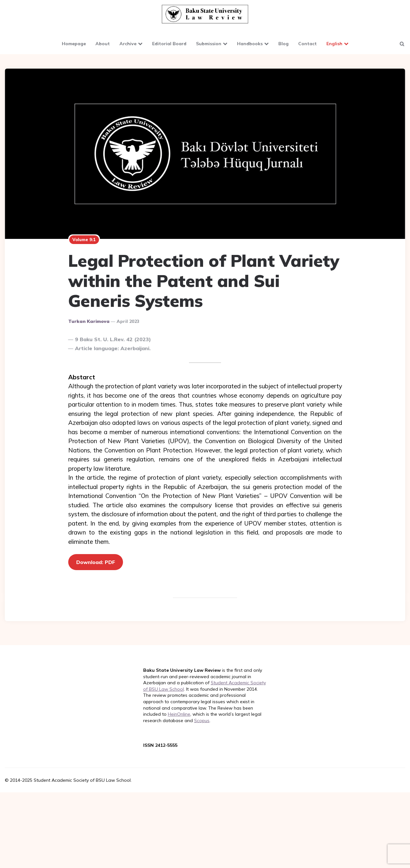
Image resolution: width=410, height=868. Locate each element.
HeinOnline (179, 714)
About (103, 44)
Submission (209, 44)
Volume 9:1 (84, 240)
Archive (128, 44)
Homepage (74, 44)
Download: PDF (96, 562)
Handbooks (250, 44)
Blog (283, 44)
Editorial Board (169, 44)
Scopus (202, 721)
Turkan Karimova (89, 321)
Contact (307, 44)
